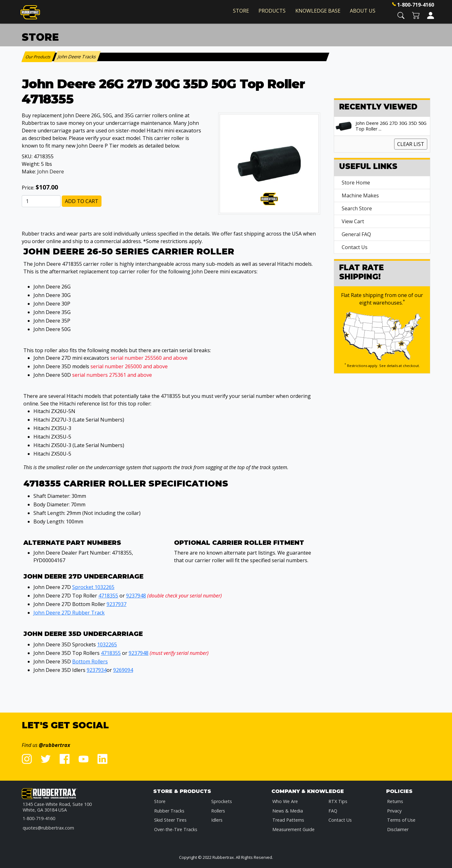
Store (241, 11)
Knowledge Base (318, 11)
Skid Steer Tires (170, 820)
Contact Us (355, 247)
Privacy (394, 811)
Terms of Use (401, 820)
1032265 (107, 644)
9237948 (136, 596)
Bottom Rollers (90, 661)
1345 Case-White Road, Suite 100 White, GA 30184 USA (57, 807)
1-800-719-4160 (416, 5)
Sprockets (222, 801)
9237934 (97, 670)
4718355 (108, 596)
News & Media (288, 811)
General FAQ (356, 234)
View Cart (353, 221)
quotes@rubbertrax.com (48, 828)
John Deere (51, 172)
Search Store (357, 208)
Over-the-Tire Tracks (176, 829)
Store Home (356, 183)
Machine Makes (360, 195)
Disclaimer (398, 829)
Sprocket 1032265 (93, 587)
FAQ (333, 811)
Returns (395, 801)
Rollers (218, 811)
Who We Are (285, 801)
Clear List (411, 144)
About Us (363, 11)
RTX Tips (338, 801)
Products (272, 11)
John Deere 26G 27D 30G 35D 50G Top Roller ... (391, 126)
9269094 (123, 670)
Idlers (217, 820)
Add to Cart (82, 201)
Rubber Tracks (169, 811)
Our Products (39, 57)
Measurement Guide (293, 829)
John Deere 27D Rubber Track (69, 613)
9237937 (116, 604)
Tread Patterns (288, 820)
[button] (401, 15)
